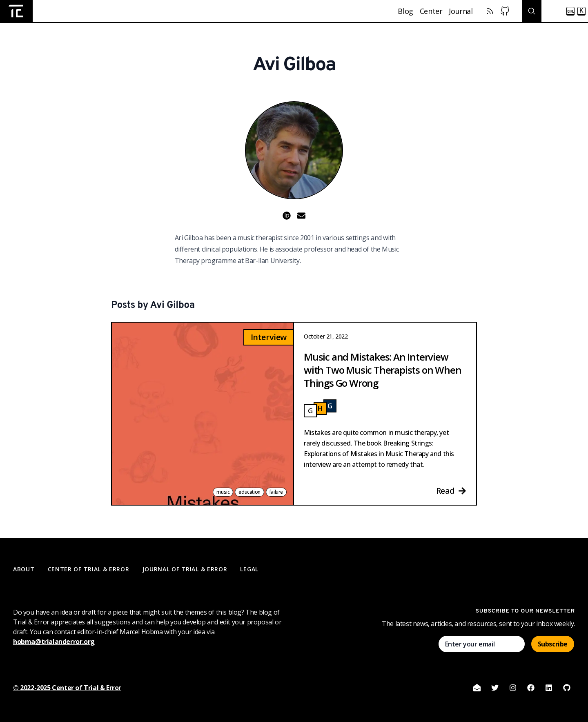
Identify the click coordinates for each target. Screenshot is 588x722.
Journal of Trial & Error (185, 569)
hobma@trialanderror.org (54, 642)
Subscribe (553, 644)
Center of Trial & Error (89, 569)
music (223, 492)
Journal (461, 11)
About (24, 569)
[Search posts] (555, 11)
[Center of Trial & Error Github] (505, 11)
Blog (405, 11)
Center (431, 11)
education (249, 492)
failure (276, 492)
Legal (249, 569)
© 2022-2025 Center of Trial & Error (67, 688)
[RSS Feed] (490, 11)
